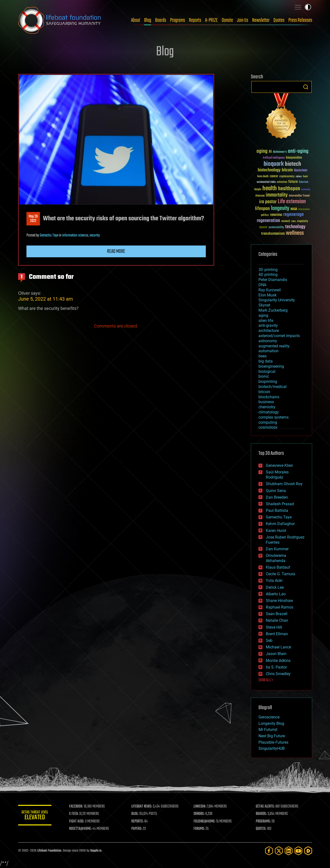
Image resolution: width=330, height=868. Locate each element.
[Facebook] (269, 851)
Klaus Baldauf (278, 567)
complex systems (274, 417)
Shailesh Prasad (280, 504)
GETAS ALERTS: (265, 807)
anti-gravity (268, 325)
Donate (227, 20)
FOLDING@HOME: (205, 821)
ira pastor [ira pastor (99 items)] (268, 202)
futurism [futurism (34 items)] (304, 182)
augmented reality (274, 346)
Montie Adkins (278, 661)
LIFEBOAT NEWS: (142, 807)
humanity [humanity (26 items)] (306, 190)
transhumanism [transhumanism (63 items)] (273, 234)
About (136, 20)
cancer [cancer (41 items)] (274, 176)
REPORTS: (138, 821)
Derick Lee (275, 587)
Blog (148, 20)
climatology (269, 412)
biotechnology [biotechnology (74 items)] (269, 170)
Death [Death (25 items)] (305, 177)
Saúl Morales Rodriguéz (277, 475)
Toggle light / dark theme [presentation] (308, 7)
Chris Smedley (278, 674)
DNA (262, 285)
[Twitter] (279, 851)
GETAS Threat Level (35, 816)
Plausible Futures (273, 742)
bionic (264, 376)
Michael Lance (278, 647)
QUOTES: (261, 829)
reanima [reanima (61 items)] (276, 215)
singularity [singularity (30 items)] (302, 221)
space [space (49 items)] (263, 227)
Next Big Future (272, 736)
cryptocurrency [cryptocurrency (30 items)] (287, 177)
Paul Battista (277, 510)
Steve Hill (274, 627)
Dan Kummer (277, 549)
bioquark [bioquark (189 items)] (274, 164)
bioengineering (271, 366)
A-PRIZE (211, 20)
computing (268, 422)
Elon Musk (268, 295)
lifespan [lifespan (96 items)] (262, 209)
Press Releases (300, 20)
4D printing (268, 275)
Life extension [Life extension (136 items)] (292, 202)
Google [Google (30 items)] (258, 190)
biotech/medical (273, 387)
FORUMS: (200, 829)
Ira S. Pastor (276, 667)
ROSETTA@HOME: (81, 829)
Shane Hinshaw (279, 601)
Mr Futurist (268, 730)
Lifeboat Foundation (49, 851)
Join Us (243, 20)
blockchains (269, 397)
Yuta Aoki (274, 581)
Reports (195, 20)
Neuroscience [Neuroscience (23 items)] (304, 210)
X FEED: (75, 814)
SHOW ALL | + (266, 680)
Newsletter (261, 20)
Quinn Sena (276, 491)
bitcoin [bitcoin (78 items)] (287, 170)
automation (269, 351)
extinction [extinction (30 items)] (282, 182)
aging (263, 315)
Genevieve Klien (279, 465)
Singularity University (277, 300)
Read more (116, 251)
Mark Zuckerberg (273, 310)
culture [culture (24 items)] (299, 177)
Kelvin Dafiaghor (280, 524)
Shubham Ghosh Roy (284, 484)
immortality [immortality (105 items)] (277, 195)
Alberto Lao (276, 594)
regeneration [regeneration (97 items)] (268, 221)
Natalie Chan (277, 620)
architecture (269, 331)
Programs (177, 20)
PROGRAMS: (263, 821)
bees (263, 356)
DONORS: (200, 814)
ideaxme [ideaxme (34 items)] (260, 196)
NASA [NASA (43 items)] (294, 209)
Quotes (279, 20)
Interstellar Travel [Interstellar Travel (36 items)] (299, 196)
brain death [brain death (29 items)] (263, 177)
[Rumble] (308, 851)
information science (75, 235)
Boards (161, 20)
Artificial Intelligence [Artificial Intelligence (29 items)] (274, 158)
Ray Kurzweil (270, 290)
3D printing (268, 270)
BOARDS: (262, 814)
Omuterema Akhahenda (276, 558)
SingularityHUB (272, 748)
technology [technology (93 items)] (295, 227)
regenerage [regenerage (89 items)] (293, 215)
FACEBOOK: (77, 807)
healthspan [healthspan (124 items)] (289, 189)
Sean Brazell (277, 614)
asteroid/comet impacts (279, 336)
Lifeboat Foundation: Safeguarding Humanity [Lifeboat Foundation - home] (60, 20)
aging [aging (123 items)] (262, 151)
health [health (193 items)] (270, 189)
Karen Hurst (276, 531)
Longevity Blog (271, 723)
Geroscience (269, 717)
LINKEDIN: (200, 807)
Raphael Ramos (280, 607)
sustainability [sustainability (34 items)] (276, 228)
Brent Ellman (277, 634)
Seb (269, 640)
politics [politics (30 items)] (265, 215)
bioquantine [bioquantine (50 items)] (294, 158)
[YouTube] (298, 851)
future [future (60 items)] (293, 182)
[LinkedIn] (289, 851)
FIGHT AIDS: (78, 821)
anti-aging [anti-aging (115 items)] (298, 151)
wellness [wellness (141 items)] (295, 233)
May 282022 (33, 219)
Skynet (264, 305)
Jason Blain (276, 654)
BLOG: (136, 814)
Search (306, 87)
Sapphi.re (96, 851)
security (95, 235)
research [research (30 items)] (286, 221)
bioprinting (268, 381)
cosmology (268, 427)
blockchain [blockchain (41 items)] (301, 171)
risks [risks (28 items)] (293, 221)
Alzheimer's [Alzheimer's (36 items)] (280, 152)
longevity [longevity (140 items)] (280, 209)
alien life (266, 321)
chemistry (267, 407)
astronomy (268, 341)
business (266, 402)
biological (267, 371)
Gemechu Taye (49, 235)
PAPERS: (137, 829)
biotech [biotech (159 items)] (293, 164)
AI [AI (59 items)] (270, 152)
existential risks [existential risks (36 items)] (266, 182)
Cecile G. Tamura (281, 574)
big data (266, 361)
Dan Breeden (277, 497)
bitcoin (264, 392)
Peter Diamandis (273, 280)
